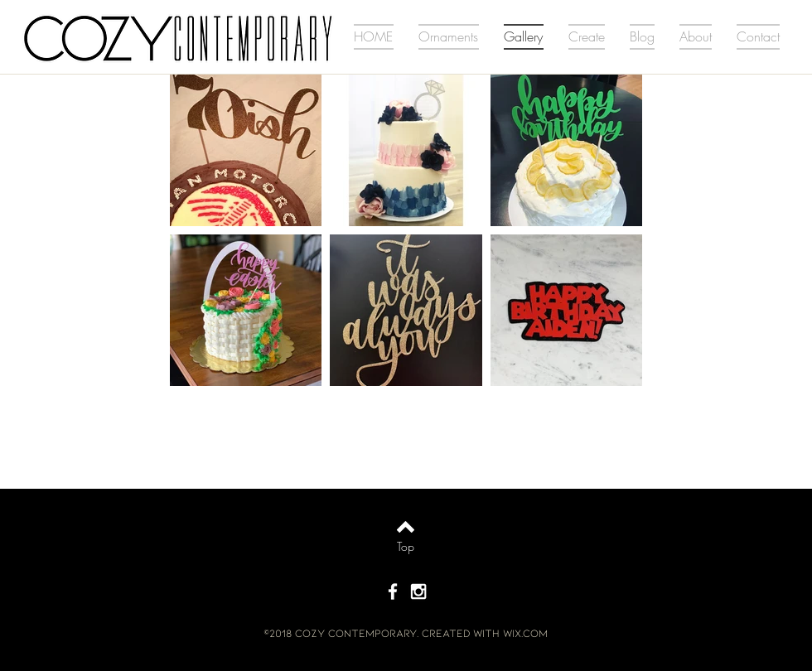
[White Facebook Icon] (393, 591)
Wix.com (525, 633)
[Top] (406, 547)
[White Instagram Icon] (418, 591)
